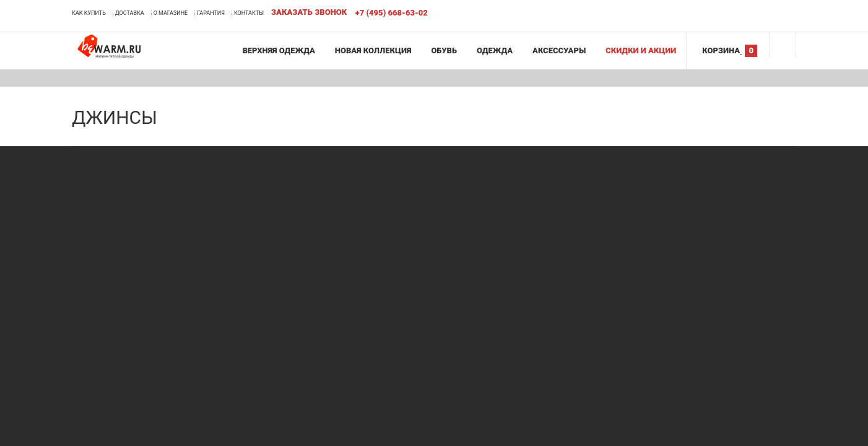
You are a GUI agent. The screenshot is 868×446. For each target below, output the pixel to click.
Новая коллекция (373, 50)
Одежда (495, 50)
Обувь (444, 50)
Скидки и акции (641, 50)
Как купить (89, 13)
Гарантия (211, 13)
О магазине (171, 13)
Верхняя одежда (278, 50)
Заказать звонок (309, 12)
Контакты (249, 13)
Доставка (130, 13)
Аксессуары (559, 50)
